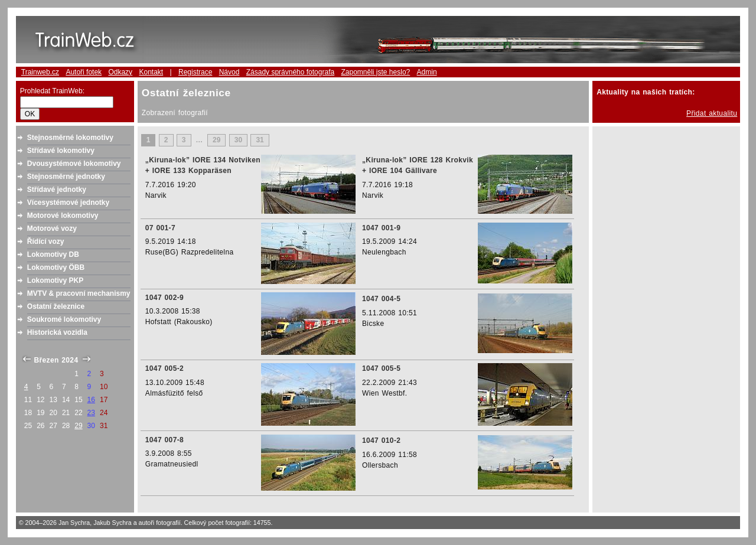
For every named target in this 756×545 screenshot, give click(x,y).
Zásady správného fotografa (290, 72)
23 (91, 413)
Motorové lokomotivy (63, 216)
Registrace (195, 72)
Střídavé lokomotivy (61, 151)
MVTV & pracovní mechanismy (79, 293)
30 (238, 141)
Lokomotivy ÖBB (56, 267)
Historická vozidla (57, 332)
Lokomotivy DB (53, 254)
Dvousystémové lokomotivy (74, 164)
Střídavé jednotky (57, 190)
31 (260, 141)
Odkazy (120, 72)
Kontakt (151, 72)
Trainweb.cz (40, 72)
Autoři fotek (84, 72)
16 (91, 400)
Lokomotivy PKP (55, 280)
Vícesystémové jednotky (68, 203)
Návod (229, 72)
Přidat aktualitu (712, 113)
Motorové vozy (52, 229)
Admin (427, 72)
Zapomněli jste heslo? (376, 72)
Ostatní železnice (56, 306)
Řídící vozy (46, 242)
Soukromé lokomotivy (64, 319)
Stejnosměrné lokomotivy (70, 138)
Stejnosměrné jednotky (66, 177)
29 (78, 426)
